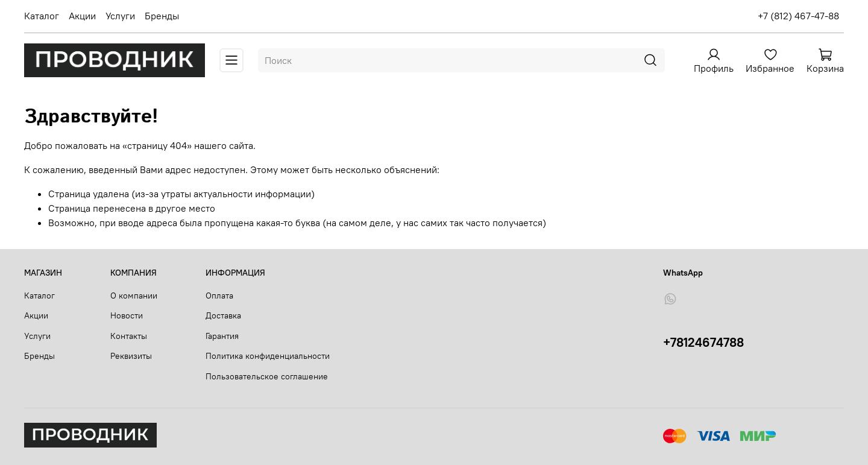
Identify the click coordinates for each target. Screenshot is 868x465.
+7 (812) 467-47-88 (798, 16)
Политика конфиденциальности (268, 356)
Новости (127, 315)
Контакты (129, 336)
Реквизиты (131, 356)
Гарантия (222, 336)
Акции (82, 16)
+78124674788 (703, 342)
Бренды (162, 16)
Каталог (42, 16)
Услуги (120, 16)
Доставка (223, 315)
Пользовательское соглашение (267, 376)
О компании (134, 296)
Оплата (219, 296)
